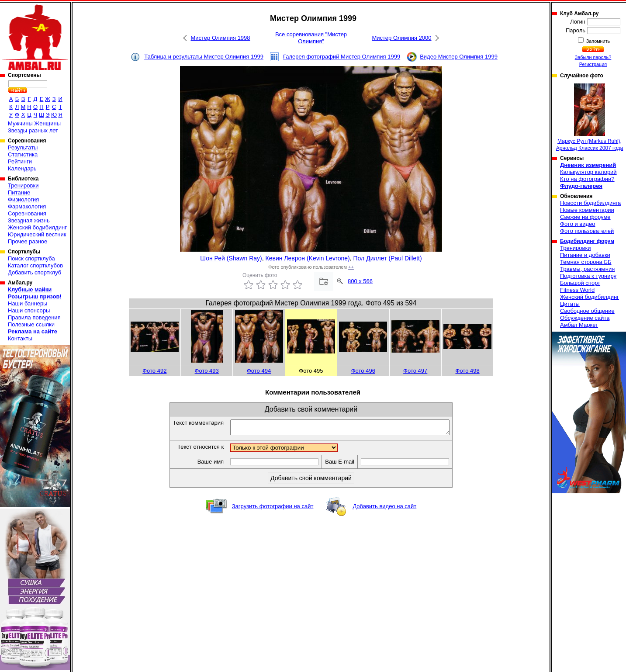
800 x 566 (360, 281)
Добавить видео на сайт (384, 509)
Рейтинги (20, 161)
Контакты (20, 338)
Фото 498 (468, 371)
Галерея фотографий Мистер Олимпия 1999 (342, 57)
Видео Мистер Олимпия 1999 (459, 57)
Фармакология (27, 206)
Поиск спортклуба (31, 258)
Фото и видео (578, 224)
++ (351, 267)
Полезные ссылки (31, 324)
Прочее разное (28, 241)
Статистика (23, 154)
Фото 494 (259, 371)
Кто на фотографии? (587, 179)
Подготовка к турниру (588, 276)
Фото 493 (207, 371)
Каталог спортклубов (35, 265)
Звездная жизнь (29, 220)
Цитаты (570, 304)
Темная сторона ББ (586, 262)
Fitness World (577, 290)
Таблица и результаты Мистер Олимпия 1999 (204, 57)
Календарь (22, 168)
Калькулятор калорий (588, 172)
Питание (19, 192)
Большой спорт (580, 283)
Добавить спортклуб (35, 272)
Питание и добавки (585, 255)
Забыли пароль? (593, 57)
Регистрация (593, 64)
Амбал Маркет (579, 325)
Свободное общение (587, 311)
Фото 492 (154, 371)
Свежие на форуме (585, 217)
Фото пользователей (587, 231)
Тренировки (23, 185)
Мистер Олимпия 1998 (220, 38)
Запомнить (598, 41)
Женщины (47, 123)
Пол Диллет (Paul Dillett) (388, 258)
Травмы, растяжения (587, 269)
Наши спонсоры (29, 310)
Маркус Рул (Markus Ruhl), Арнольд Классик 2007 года (590, 117)
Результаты (23, 147)
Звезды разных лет (33, 130)
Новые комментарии (587, 210)
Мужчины (20, 123)
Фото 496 (363, 371)
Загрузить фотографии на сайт (273, 509)
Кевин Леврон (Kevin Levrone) (308, 258)
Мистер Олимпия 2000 (401, 38)
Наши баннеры (28, 303)
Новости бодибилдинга (590, 203)
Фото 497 (415, 371)
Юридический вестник (37, 234)
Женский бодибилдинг (37, 227)
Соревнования (27, 213)
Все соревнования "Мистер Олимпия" (311, 38)
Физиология (23, 199)
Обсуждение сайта (585, 318)
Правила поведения (34, 317)
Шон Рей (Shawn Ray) (231, 258)
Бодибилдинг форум (587, 241)
